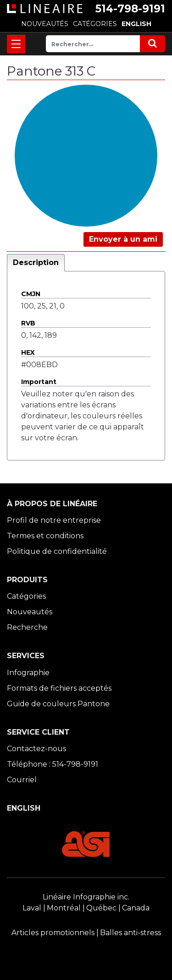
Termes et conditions (45, 536)
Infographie (28, 673)
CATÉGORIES (95, 24)
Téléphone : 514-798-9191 (53, 764)
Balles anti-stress (130, 933)
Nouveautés (30, 612)
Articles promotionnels (53, 933)
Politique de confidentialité (57, 551)
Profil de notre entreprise (54, 520)
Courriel (22, 780)
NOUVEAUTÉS (45, 24)
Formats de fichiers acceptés (59, 688)
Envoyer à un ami (123, 239)
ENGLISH (136, 24)
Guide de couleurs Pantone (58, 704)
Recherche (27, 627)
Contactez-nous (36, 749)
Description (36, 263)
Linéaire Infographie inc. (86, 897)
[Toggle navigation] (16, 44)
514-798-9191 (130, 9)
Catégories (26, 596)
